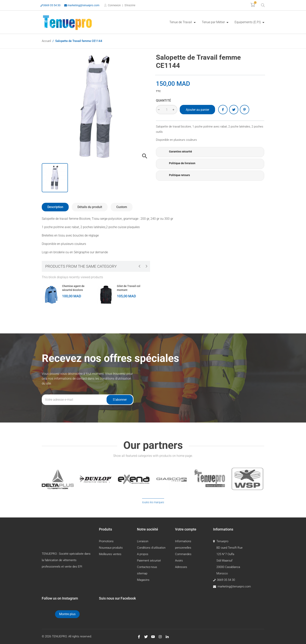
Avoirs (179, 561)
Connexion (114, 5)
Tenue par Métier (214, 22)
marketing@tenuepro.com (82, 5)
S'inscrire (130, 5)
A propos (143, 554)
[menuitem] (182, 22)
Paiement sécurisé (149, 561)
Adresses (181, 567)
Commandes (183, 554)
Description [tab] (55, 207)
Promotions (106, 541)
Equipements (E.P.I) (248, 22)
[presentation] (139, 266)
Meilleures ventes (110, 554)
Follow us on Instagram (60, 598)
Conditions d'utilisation (151, 548)
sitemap (142, 573)
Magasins (143, 580)
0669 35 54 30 (50, 5)
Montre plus (67, 614)
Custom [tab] (122, 207)
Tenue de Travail (181, 22)
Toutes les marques (153, 502)
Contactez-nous (147, 567)
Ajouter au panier (197, 110)
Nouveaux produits (111, 548)
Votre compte (186, 529)
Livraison (143, 541)
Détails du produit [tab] (90, 207)
